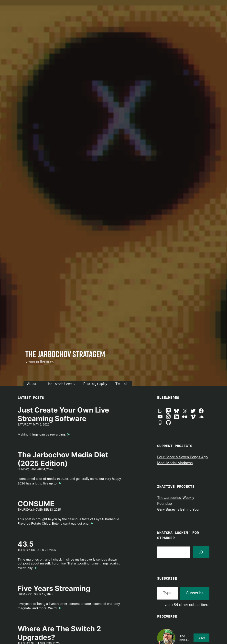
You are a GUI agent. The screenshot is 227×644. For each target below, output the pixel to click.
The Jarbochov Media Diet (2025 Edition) (63, 459)
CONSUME (36, 504)
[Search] (201, 552)
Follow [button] (201, 638)
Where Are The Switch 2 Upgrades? (59, 633)
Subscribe (195, 593)
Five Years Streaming (54, 588)
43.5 (26, 544)
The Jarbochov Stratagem (65, 354)
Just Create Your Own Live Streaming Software (63, 414)
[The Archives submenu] (74, 384)
